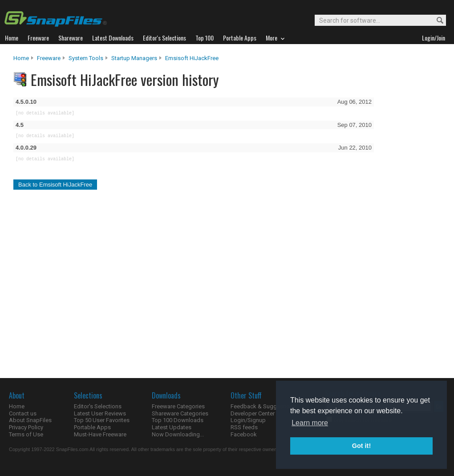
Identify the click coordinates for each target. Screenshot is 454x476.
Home (21, 58)
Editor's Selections (98, 406)
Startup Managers (134, 58)
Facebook (244, 434)
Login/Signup (248, 420)
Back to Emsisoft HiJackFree (55, 185)
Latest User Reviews (100, 413)
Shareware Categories (180, 413)
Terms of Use (26, 434)
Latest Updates (172, 427)
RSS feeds (244, 427)
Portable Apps (92, 427)
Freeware (49, 58)
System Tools (86, 58)
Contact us (23, 413)
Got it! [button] (361, 446)
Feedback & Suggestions (263, 406)
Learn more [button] (310, 423)
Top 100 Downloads (178, 420)
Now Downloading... (178, 434)
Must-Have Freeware (100, 434)
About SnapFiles (30, 420)
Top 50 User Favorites (102, 420)
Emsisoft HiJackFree (192, 58)
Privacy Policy (26, 427)
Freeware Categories (178, 406)
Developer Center (253, 413)
